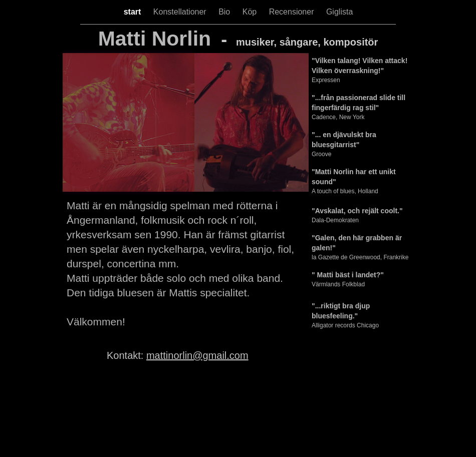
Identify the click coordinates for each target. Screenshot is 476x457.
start (134, 12)
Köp (251, 12)
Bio (225, 12)
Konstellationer (181, 12)
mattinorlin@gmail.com (197, 355)
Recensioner (293, 12)
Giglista (339, 12)
